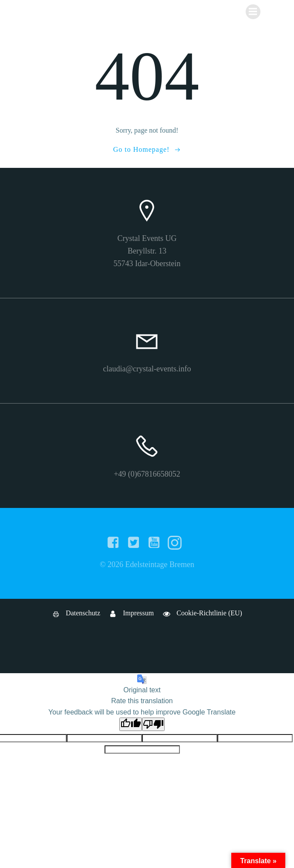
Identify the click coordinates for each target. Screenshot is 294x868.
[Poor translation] (153, 724)
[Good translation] (131, 724)
